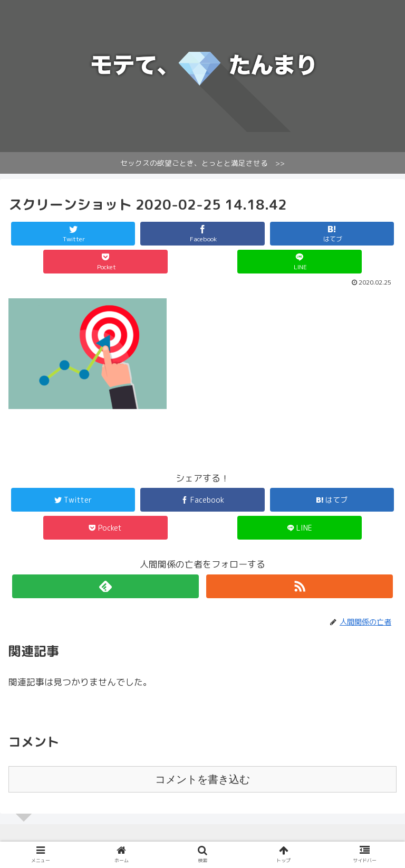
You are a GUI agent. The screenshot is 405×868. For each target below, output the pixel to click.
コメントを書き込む (202, 779)
